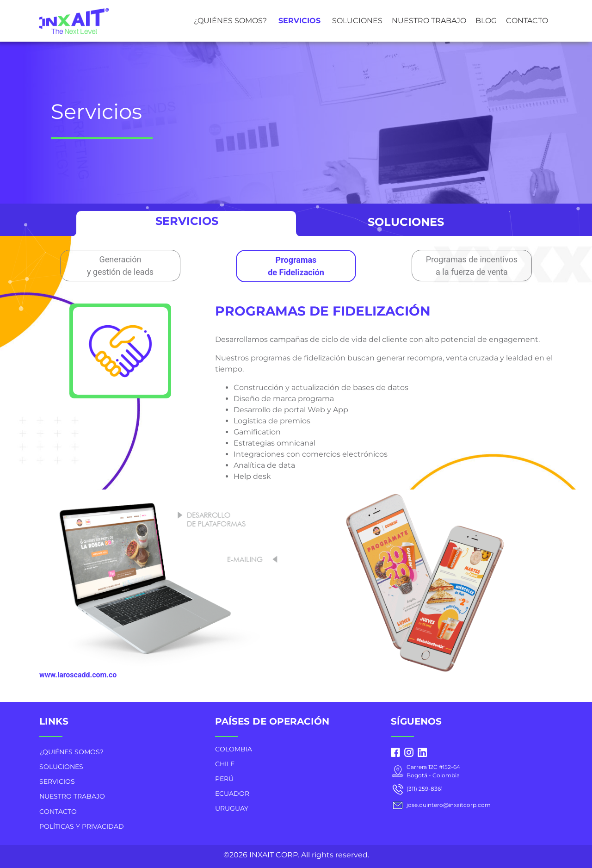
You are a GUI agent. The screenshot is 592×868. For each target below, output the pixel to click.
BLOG (486, 21)
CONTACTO (527, 21)
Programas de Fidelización (296, 266)
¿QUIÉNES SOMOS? (230, 21)
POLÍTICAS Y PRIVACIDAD (82, 826)
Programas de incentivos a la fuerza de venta (472, 266)
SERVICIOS (299, 21)
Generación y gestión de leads (120, 266)
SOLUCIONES (357, 21)
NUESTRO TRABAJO (429, 21)
